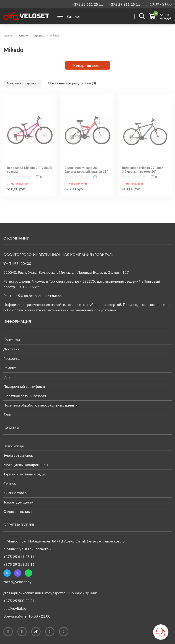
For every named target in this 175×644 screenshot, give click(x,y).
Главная (8, 35)
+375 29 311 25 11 (125, 4)
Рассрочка (12, 358)
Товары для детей (18, 502)
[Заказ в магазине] (22, 83)
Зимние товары (16, 493)
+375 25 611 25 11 (88, 4)
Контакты (12, 340)
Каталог (24, 35)
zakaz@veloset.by (17, 582)
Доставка (11, 349)
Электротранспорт (19, 455)
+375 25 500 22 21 (19, 601)
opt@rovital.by (15, 608)
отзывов (55, 296)
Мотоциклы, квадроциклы (26, 465)
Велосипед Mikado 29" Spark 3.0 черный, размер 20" (143, 169)
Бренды (39, 35)
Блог (7, 414)
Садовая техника (18, 511)
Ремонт (10, 368)
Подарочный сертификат (24, 386)
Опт (7, 377)
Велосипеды (14, 446)
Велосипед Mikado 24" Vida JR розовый (29, 169)
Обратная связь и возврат (25, 396)
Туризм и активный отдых (25, 474)
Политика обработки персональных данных (40, 405)
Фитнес (10, 483)
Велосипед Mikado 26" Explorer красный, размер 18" (86, 169)
